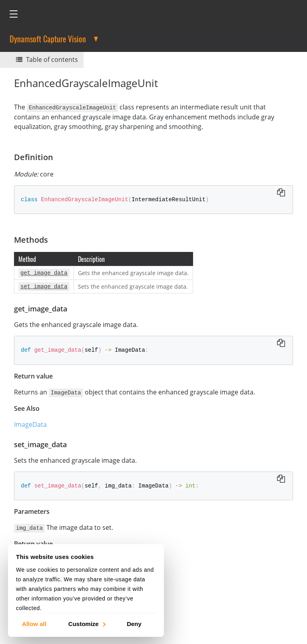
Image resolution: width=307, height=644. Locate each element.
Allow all (34, 623)
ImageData (30, 422)
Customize (87, 623)
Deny (134, 623)
